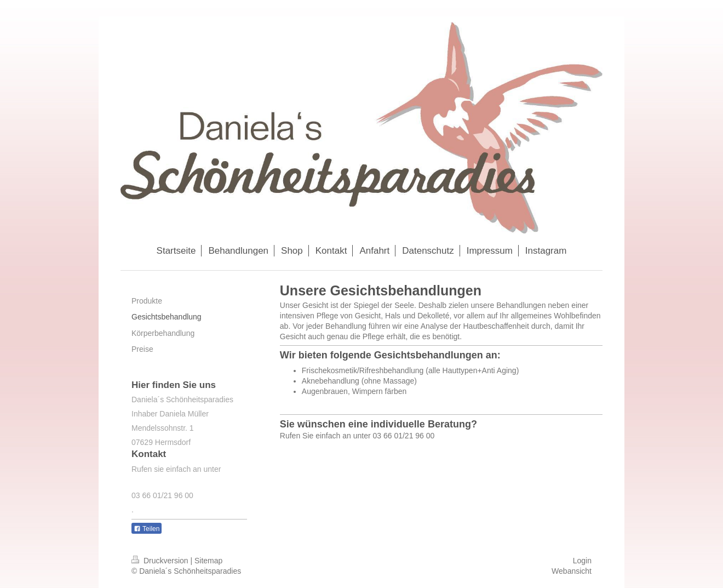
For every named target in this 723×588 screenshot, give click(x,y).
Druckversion (161, 561)
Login (582, 561)
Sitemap (208, 561)
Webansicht (572, 571)
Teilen (147, 529)
